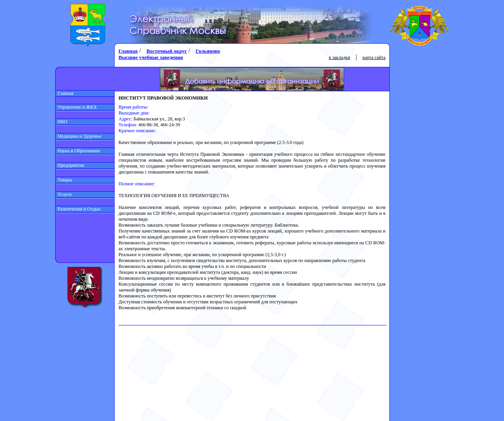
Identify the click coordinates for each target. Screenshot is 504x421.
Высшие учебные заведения (151, 57)
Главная (64, 93)
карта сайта (374, 57)
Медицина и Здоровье (79, 136)
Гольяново (208, 51)
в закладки (339, 57)
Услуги (64, 194)
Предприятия (70, 165)
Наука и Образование (78, 151)
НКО (61, 122)
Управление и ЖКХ (76, 107)
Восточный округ (167, 51)
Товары (64, 180)
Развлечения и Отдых (78, 209)
